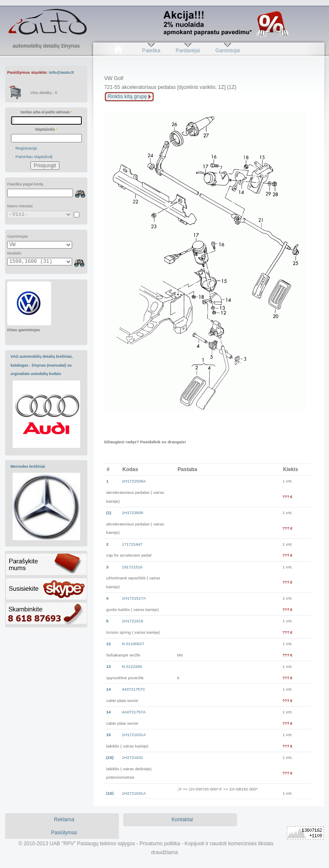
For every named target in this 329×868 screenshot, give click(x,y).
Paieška (151, 51)
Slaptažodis (46, 129)
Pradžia (118, 51)
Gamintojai (227, 51)
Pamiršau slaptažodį (34, 157)
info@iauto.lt (61, 72)
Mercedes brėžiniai (28, 466)
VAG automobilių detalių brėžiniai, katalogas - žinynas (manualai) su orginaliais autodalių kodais (42, 365)
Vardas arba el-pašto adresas (46, 112)
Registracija (26, 148)
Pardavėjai (188, 51)
